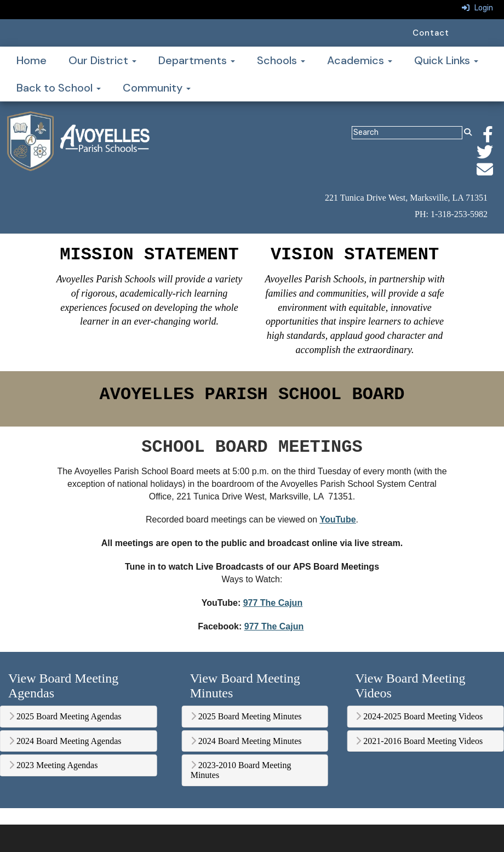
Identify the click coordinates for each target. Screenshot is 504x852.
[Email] (490, 173)
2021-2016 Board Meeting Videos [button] (419, 741)
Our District (102, 60)
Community (157, 88)
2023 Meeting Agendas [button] (53, 765)
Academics (360, 60)
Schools (281, 60)
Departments (197, 60)
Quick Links (446, 60)
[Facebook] (493, 138)
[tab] (79, 717)
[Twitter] (490, 155)
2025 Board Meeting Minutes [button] (246, 716)
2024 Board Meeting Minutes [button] (246, 741)
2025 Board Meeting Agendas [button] (65, 716)
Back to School (59, 88)
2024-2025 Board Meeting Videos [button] (419, 716)
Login (477, 8)
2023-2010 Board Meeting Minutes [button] (241, 770)
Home (31, 60)
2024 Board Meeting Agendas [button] (65, 741)
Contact (431, 33)
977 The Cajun (273, 603)
